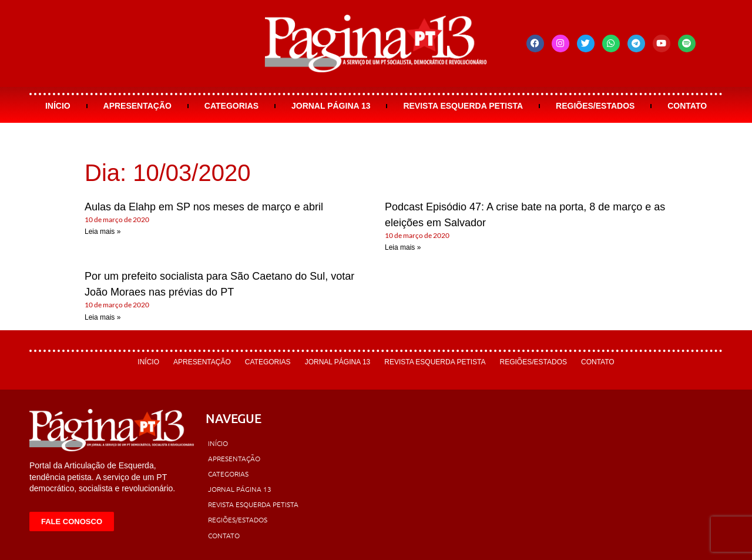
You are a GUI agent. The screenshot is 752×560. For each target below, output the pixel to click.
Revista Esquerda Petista (463, 106)
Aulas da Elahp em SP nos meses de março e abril (204, 207)
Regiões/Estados (595, 106)
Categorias (231, 106)
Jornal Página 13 (331, 106)
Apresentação (137, 106)
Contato (687, 106)
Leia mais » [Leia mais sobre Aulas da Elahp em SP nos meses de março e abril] (103, 232)
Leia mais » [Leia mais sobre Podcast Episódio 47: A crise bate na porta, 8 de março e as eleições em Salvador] (403, 247)
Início (58, 106)
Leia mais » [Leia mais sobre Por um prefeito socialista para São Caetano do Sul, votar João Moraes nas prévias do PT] (103, 317)
